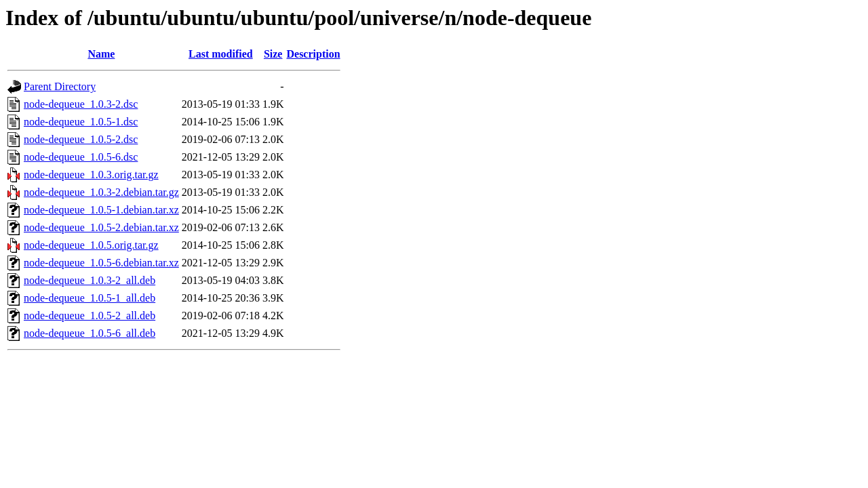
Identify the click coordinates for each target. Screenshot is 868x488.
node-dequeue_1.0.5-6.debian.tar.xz (101, 263)
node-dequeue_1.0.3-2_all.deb (90, 280)
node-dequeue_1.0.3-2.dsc (81, 104)
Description (313, 54)
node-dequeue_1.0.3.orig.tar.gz (91, 175)
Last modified (221, 54)
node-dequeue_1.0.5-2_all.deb (90, 316)
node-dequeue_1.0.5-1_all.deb (90, 298)
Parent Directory (60, 86)
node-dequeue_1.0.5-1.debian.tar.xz (101, 210)
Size (273, 54)
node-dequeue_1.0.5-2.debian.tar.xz (101, 227)
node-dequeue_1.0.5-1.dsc (81, 122)
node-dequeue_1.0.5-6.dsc (81, 157)
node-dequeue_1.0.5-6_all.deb (90, 333)
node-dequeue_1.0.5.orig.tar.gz (91, 245)
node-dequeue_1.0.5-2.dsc (81, 139)
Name (101, 54)
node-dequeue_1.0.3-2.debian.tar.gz (101, 192)
